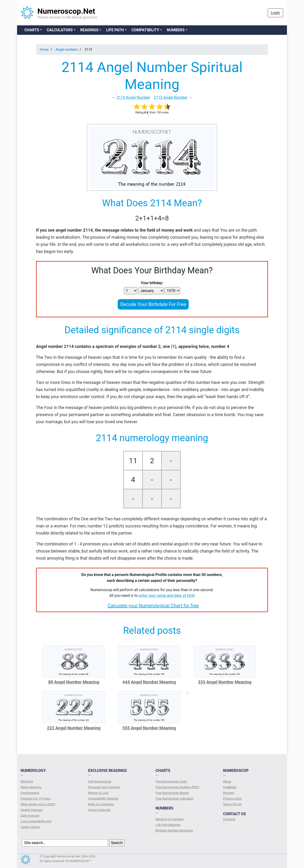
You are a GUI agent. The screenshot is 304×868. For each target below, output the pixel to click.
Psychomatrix (30, 793)
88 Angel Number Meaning (74, 682)
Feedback (230, 787)
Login (275, 13)
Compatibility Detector (103, 798)
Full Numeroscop (100, 781)
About (227, 781)
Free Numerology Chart (171, 781)
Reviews (229, 793)
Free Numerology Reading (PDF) (177, 787)
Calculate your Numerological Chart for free (153, 606)
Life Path (115, 30)
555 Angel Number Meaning (149, 728)
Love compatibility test (36, 821)
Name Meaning (31, 787)
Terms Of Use (232, 804)
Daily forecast (30, 816)
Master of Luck (98, 793)
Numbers (176, 30)
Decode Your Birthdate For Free (153, 304)
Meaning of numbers (170, 819)
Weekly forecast (31, 810)
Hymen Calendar (99, 810)
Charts (32, 30)
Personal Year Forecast (104, 787)
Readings (89, 30)
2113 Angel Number (133, 97)
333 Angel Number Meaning (225, 682)
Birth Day (27, 781)
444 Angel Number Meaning (149, 682)
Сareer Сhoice (30, 827)
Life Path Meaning (168, 825)
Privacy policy (232, 798)
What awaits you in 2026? (38, 804)
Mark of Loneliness (101, 804)
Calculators (60, 30)
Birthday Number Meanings (174, 830)
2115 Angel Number (171, 97)
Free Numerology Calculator (175, 798)
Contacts (229, 819)
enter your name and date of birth (167, 596)
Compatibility (145, 30)
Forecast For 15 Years (36, 798)
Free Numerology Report (172, 793)
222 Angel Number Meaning (74, 728)
